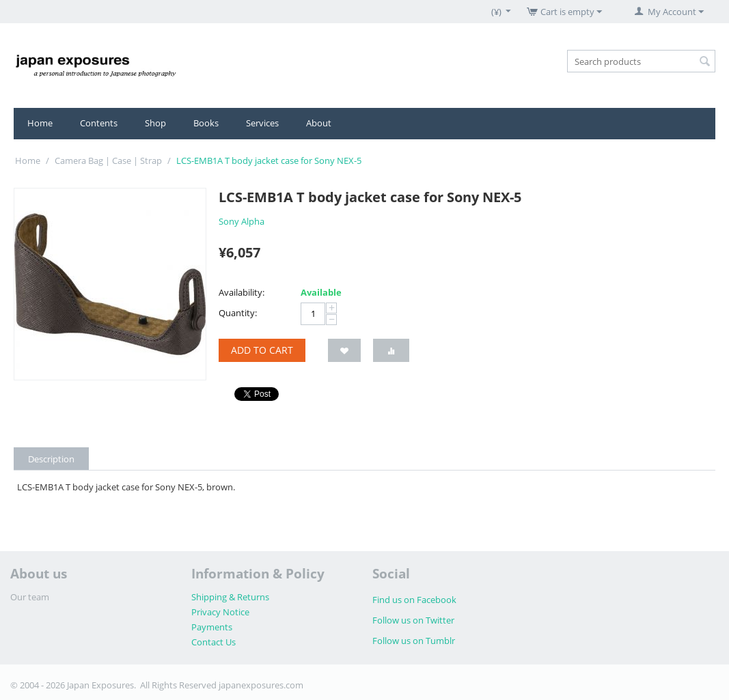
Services (262, 123)
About (319, 123)
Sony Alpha (242, 221)
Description (51, 459)
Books (206, 123)
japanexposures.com (261, 685)
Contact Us (214, 642)
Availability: (242, 292)
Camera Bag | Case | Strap (108, 160)
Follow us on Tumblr (414, 641)
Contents (99, 123)
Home (40, 123)
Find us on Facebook (414, 600)
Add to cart (262, 350)
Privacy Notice (220, 612)
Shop (155, 123)
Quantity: (238, 313)
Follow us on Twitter (413, 620)
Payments (212, 627)
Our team (30, 597)
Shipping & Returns (230, 597)
